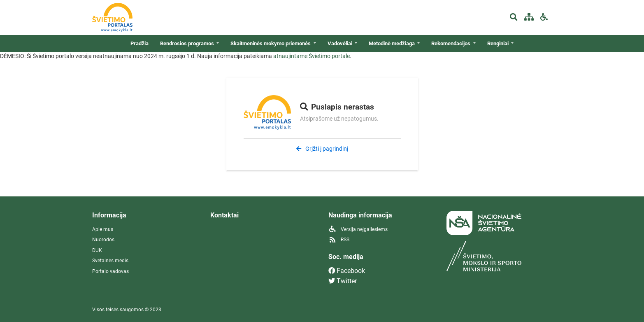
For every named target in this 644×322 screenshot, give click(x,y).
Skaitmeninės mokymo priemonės (271, 43)
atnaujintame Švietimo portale (312, 56)
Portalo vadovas (110, 271)
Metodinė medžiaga (392, 43)
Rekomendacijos (451, 43)
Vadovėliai (341, 43)
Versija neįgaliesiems (358, 229)
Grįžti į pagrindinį (322, 149)
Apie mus (103, 229)
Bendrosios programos (188, 43)
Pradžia (139, 43)
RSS (339, 240)
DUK (97, 250)
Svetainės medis (110, 261)
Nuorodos (103, 240)
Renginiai (499, 43)
